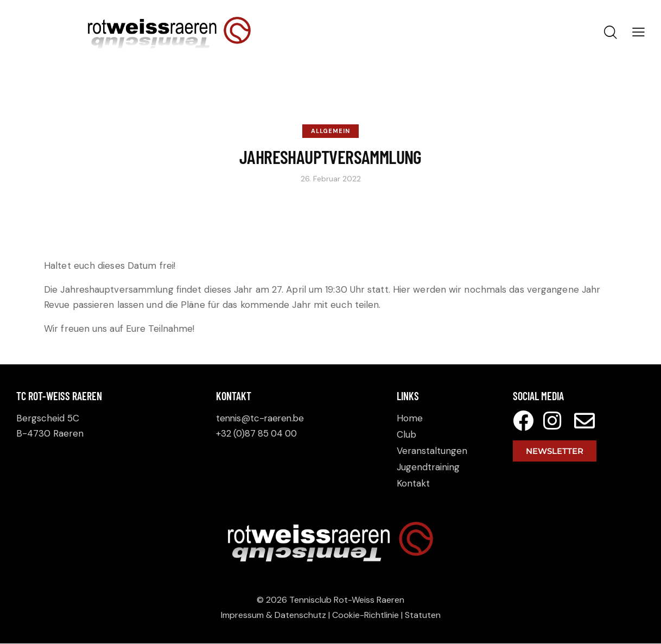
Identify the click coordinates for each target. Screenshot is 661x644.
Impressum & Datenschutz (274, 615)
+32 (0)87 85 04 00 (259, 433)
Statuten (423, 615)
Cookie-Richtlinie (366, 615)
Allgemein (330, 131)
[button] (638, 32)
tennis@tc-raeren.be (262, 418)
